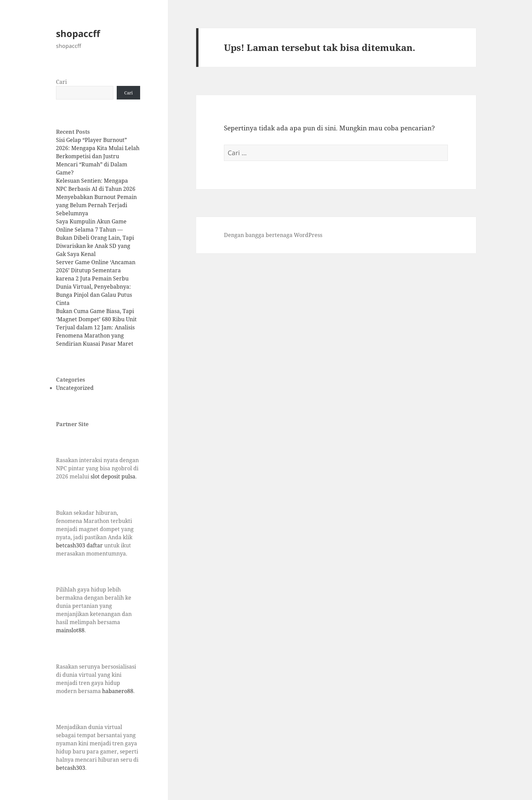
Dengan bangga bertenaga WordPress (273, 235)
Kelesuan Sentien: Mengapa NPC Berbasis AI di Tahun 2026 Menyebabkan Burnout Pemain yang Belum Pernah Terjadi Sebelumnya (96, 197)
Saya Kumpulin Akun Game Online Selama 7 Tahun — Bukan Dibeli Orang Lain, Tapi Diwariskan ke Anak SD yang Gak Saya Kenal (95, 238)
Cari (61, 82)
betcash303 (71, 768)
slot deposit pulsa (113, 476)
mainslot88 (70, 630)
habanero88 (118, 691)
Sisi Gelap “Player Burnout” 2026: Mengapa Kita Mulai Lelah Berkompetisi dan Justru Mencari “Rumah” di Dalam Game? (98, 156)
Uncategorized (75, 388)
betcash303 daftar (79, 545)
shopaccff (78, 33)
